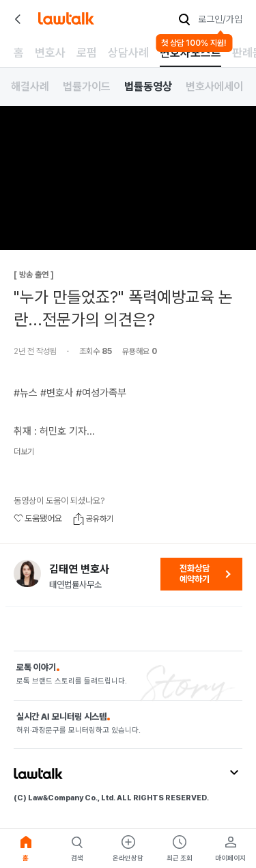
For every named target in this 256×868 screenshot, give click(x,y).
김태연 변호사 (79, 569)
